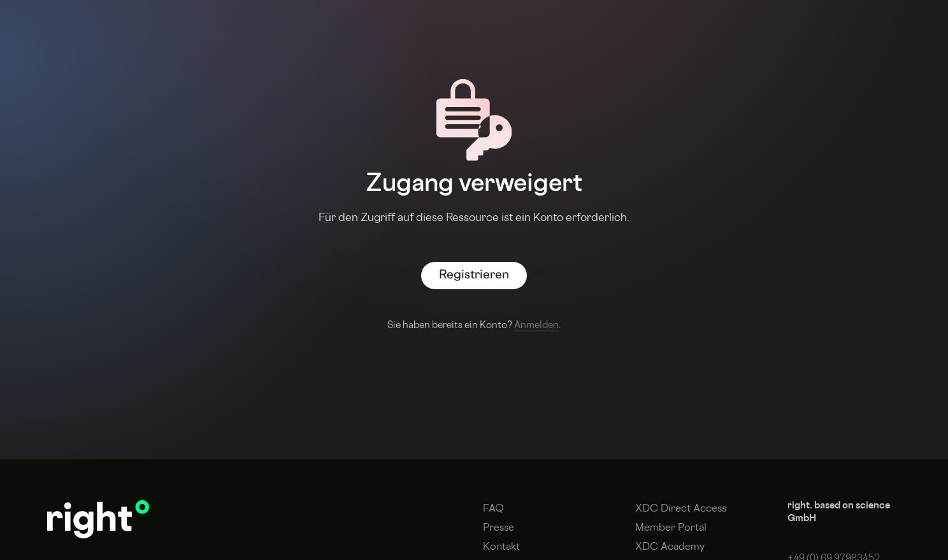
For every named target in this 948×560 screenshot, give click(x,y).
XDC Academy (670, 548)
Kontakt (501, 548)
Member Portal (671, 528)
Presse (499, 528)
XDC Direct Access (681, 509)
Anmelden (536, 326)
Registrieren (474, 276)
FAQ (493, 509)
